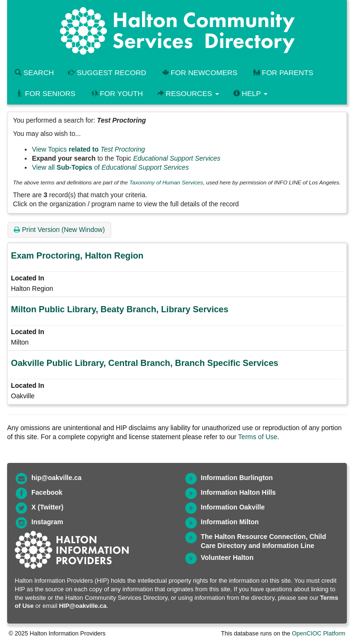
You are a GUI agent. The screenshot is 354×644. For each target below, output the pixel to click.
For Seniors (45, 93)
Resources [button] (188, 93)
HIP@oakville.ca (83, 606)
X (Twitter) (47, 507)
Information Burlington (237, 478)
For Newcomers (199, 72)
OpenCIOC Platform (319, 634)
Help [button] (250, 93)
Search (34, 72)
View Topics (88, 149)
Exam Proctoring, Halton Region (77, 256)
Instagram (47, 522)
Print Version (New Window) (59, 230)
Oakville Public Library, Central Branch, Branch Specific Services (145, 363)
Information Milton (230, 522)
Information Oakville (233, 507)
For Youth (116, 93)
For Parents (282, 72)
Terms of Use (258, 437)
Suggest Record (107, 72)
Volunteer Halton (227, 557)
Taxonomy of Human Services (166, 182)
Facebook (47, 492)
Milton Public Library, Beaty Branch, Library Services (120, 309)
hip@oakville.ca (56, 478)
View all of (110, 167)
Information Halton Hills (239, 492)
